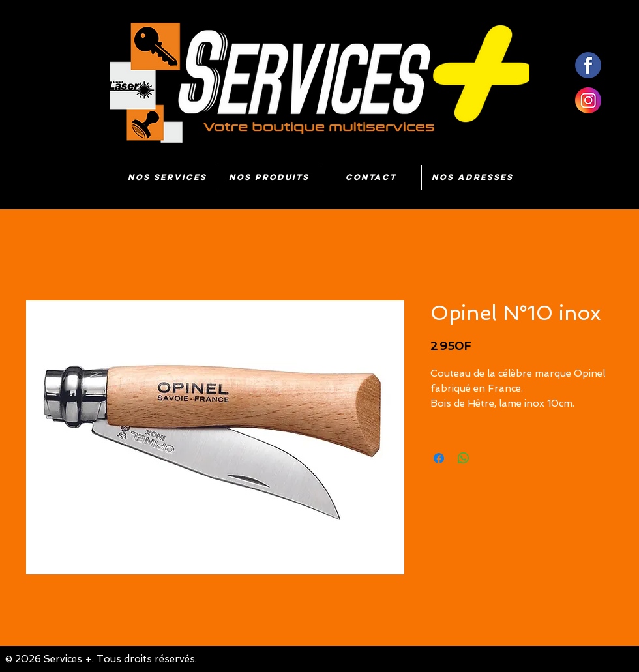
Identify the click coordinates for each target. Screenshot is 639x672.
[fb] (588, 65)
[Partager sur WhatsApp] (464, 458)
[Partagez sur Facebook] (439, 458)
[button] (269, 177)
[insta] (588, 100)
